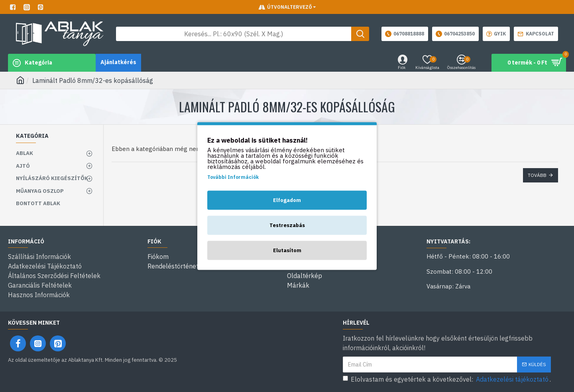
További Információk (233, 177)
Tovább (537, 175)
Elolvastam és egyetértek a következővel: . (447, 379)
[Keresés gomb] (360, 34)
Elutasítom (287, 250)
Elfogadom (287, 200)
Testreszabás (287, 225)
